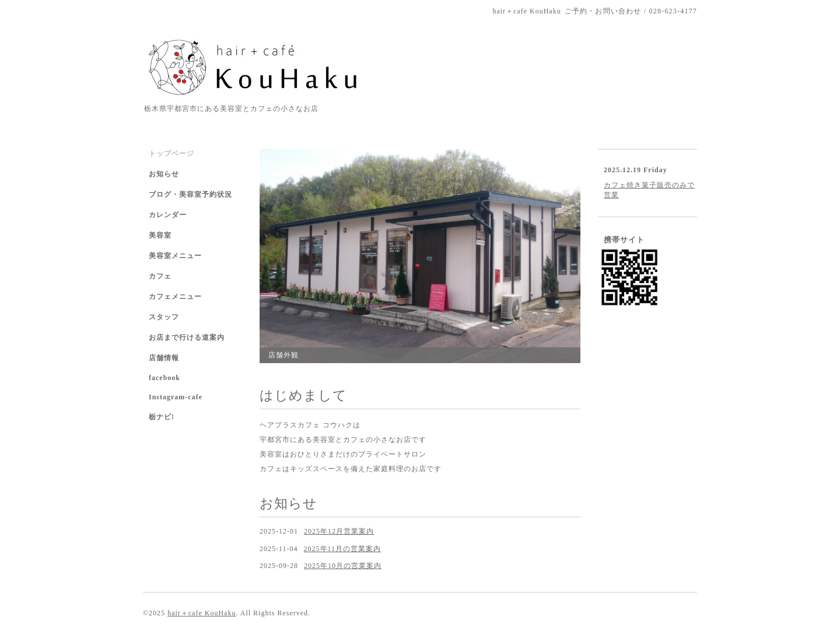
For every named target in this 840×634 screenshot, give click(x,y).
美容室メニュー (175, 256)
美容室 (160, 235)
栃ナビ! (162, 417)
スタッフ (164, 317)
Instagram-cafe (176, 397)
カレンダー (168, 215)
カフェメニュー (175, 297)
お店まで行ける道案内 (187, 337)
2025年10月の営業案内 (343, 566)
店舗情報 (164, 358)
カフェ (160, 276)
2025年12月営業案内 (339, 531)
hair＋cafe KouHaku (202, 613)
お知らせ (164, 174)
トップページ (171, 154)
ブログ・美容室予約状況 (190, 194)
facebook (164, 378)
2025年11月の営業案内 (343, 549)
